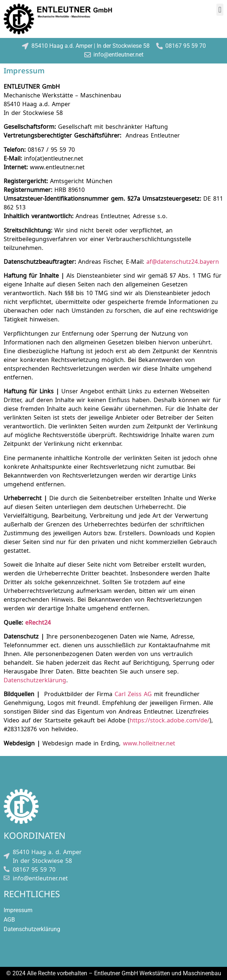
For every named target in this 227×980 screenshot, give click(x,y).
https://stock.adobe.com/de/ (170, 720)
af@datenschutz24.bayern (183, 261)
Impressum (18, 910)
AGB (9, 920)
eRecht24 (38, 622)
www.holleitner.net (149, 743)
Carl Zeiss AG (133, 693)
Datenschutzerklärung (35, 680)
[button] (220, 10)
